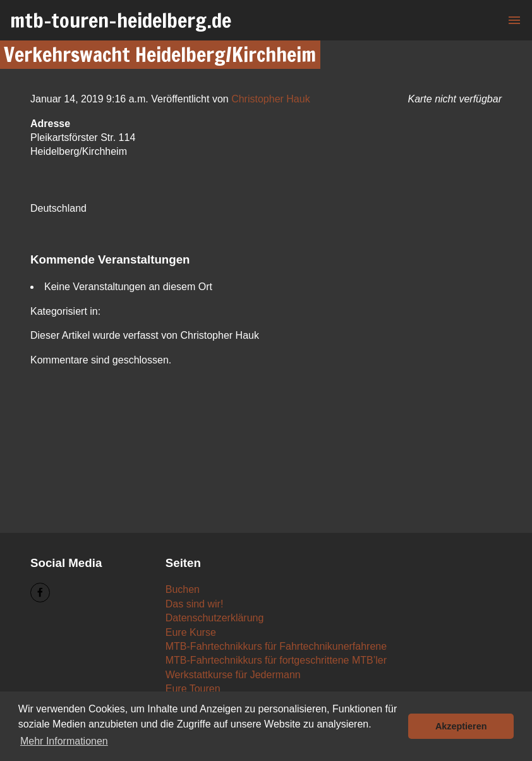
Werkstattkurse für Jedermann (233, 675)
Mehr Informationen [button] (64, 741)
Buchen (183, 589)
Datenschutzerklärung (215, 618)
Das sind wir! (195, 604)
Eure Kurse (191, 632)
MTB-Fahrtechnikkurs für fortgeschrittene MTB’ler (276, 660)
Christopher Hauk (271, 99)
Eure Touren (193, 689)
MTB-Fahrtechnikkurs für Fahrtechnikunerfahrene (276, 646)
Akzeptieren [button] (461, 726)
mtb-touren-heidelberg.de (121, 20)
